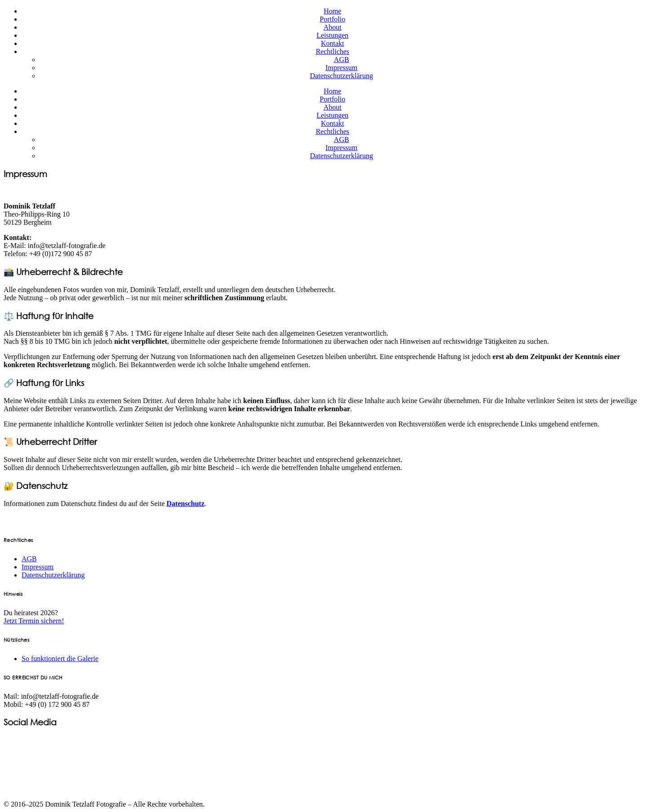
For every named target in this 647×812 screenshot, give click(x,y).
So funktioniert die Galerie (60, 659)
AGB (341, 60)
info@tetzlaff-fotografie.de (67, 246)
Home (332, 11)
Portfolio (333, 19)
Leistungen (332, 35)
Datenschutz (186, 504)
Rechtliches (333, 51)
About (332, 27)
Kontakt (332, 43)
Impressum (341, 68)
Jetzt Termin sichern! (34, 621)
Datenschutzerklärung (341, 76)
